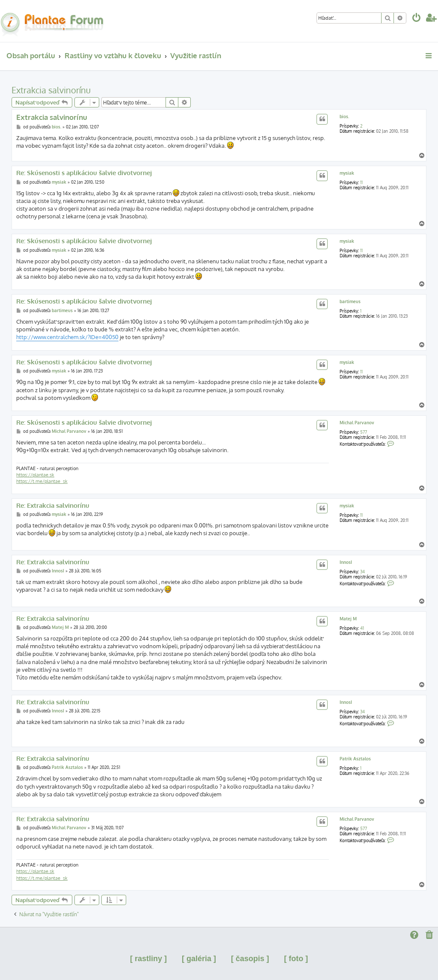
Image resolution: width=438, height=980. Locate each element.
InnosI (346, 562)
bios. (344, 116)
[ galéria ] (199, 959)
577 (364, 432)
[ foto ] (296, 959)
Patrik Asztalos (355, 759)
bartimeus (350, 301)
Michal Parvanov (357, 423)
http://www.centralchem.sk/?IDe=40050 (67, 337)
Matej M (348, 619)
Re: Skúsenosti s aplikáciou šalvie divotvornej (84, 173)
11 (361, 182)
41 (362, 628)
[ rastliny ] (148, 959)
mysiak (347, 173)
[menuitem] (417, 19)
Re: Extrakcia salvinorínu (53, 506)
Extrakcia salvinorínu (51, 90)
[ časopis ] (250, 959)
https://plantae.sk (35, 475)
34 (363, 572)
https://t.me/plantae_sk (42, 481)
